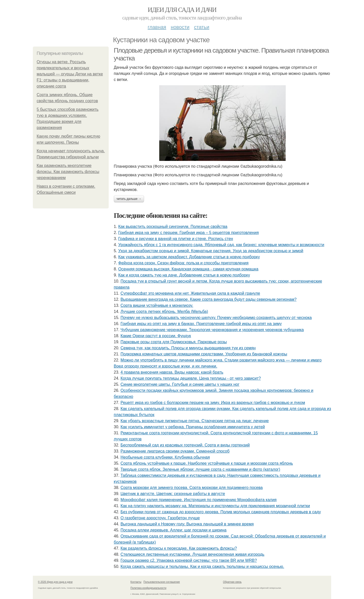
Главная (157, 27)
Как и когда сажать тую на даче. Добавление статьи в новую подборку (184, 275)
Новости (180, 27)
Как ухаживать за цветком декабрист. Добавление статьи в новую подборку (189, 257)
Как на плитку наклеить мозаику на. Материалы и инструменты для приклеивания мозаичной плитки (215, 506)
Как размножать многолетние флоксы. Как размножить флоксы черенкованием (68, 172)
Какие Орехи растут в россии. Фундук (156, 336)
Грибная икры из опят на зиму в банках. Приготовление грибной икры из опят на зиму (201, 324)
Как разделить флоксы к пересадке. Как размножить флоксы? (179, 548)
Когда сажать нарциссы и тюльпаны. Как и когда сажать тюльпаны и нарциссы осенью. (202, 566)
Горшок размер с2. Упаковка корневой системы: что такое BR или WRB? (189, 560)
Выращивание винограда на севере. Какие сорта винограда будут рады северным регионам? (209, 299)
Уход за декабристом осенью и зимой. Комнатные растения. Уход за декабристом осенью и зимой (211, 251)
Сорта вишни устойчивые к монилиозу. (157, 305)
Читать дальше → (129, 199)
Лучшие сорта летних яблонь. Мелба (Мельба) (164, 312)
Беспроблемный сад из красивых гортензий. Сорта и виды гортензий (185, 445)
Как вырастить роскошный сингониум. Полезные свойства (173, 227)
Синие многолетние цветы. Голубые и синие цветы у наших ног (180, 384)
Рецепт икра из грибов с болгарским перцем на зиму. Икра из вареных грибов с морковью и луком (213, 403)
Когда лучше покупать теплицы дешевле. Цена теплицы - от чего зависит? (191, 378)
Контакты (136, 582)
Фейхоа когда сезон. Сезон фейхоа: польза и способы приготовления (183, 263)
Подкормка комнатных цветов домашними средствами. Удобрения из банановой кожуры (204, 354)
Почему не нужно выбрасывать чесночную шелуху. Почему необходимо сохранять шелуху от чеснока (216, 318)
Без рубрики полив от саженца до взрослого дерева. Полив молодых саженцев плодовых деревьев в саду (221, 512)
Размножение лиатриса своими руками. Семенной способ (175, 451)
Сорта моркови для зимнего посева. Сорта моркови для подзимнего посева (192, 488)
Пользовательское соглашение (162, 582)
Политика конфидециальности (148, 588)
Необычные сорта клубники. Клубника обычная (165, 457)
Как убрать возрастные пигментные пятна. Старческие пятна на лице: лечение (195, 421)
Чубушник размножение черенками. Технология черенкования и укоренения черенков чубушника (212, 330)
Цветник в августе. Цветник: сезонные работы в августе (173, 494)
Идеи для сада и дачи (182, 10)
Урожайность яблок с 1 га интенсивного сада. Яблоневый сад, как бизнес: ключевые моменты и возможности (221, 245)
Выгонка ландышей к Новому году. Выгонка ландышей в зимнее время (187, 524)
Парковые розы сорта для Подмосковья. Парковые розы (174, 342)
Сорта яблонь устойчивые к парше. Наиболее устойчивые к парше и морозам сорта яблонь (207, 463)
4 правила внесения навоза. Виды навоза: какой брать (172, 372)
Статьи (201, 27)
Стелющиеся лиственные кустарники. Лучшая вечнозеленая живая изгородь (192, 554)
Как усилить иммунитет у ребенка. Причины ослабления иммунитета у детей (193, 427)
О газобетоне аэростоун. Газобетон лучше (160, 518)
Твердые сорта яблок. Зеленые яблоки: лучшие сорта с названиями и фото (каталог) (200, 469)
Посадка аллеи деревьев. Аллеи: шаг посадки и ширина (174, 530)
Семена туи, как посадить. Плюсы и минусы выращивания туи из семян (188, 348)
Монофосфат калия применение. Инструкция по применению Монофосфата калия (199, 500)
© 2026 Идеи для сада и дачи (55, 582)
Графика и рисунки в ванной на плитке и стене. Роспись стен (176, 239)
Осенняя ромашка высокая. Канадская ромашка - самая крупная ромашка (188, 269)
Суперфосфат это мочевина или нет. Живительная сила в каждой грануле (190, 293)
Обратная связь (232, 582)
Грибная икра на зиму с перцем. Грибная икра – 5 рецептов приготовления (189, 233)
